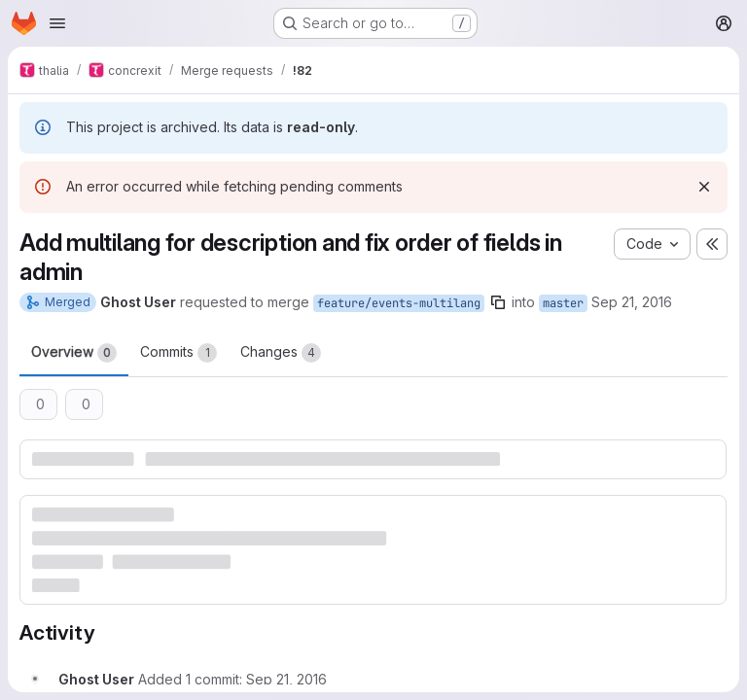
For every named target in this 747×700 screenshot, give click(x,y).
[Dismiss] (704, 187)
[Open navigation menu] (57, 23)
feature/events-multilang (399, 303)
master (563, 303)
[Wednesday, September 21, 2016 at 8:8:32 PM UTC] (286, 679)
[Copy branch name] (498, 302)
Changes (281, 353)
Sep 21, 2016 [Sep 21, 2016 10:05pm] (632, 302)
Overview (74, 353)
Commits (178, 353)
